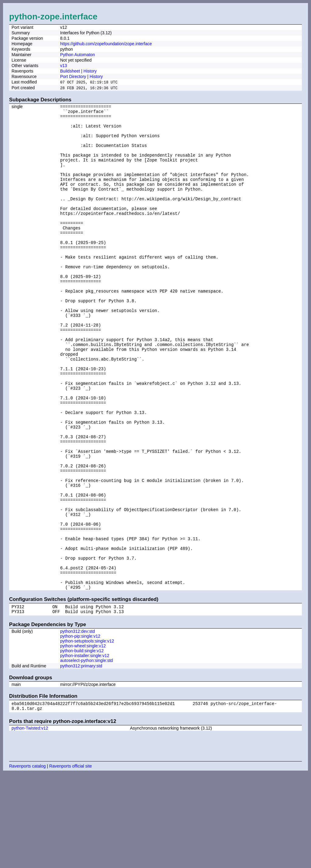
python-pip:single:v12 (80, 729)
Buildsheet (70, 71)
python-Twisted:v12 (30, 822)
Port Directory (73, 76)
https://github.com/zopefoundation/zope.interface (106, 44)
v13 (64, 66)
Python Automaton (77, 55)
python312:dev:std (77, 724)
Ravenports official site (71, 860)
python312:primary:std (81, 758)
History (90, 71)
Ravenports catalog (27, 860)
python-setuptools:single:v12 (87, 734)
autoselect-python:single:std (87, 753)
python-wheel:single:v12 (83, 738)
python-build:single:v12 (82, 743)
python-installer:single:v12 (85, 748)
